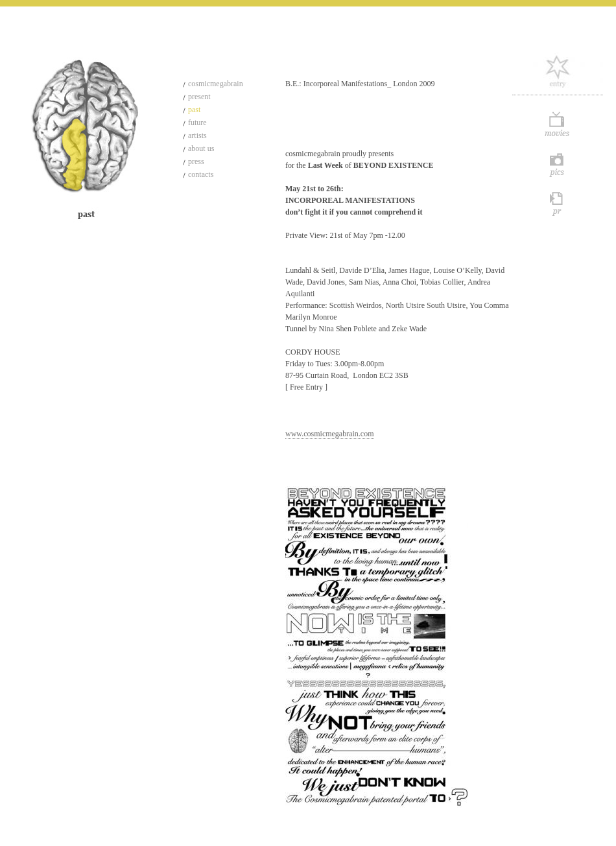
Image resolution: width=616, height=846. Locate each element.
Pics (558, 164)
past (194, 110)
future (197, 123)
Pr (558, 203)
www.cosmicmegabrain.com (330, 434)
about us (201, 148)
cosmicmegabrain (216, 84)
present (199, 97)
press (196, 161)
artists (197, 135)
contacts (201, 174)
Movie (558, 125)
